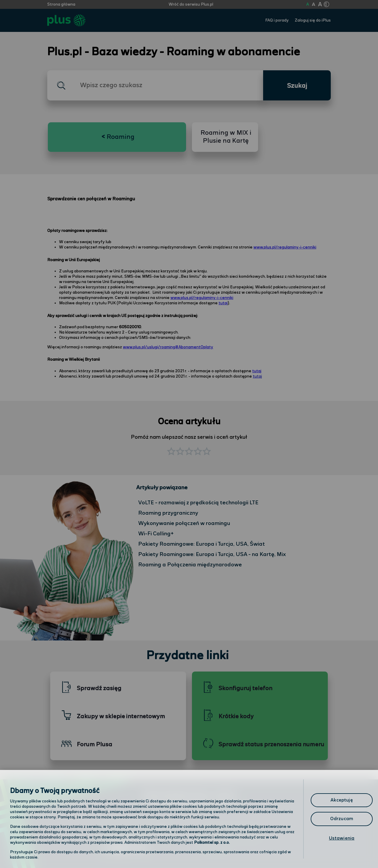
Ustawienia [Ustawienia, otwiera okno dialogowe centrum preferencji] (342, 838)
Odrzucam (342, 819)
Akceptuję (342, 800)
